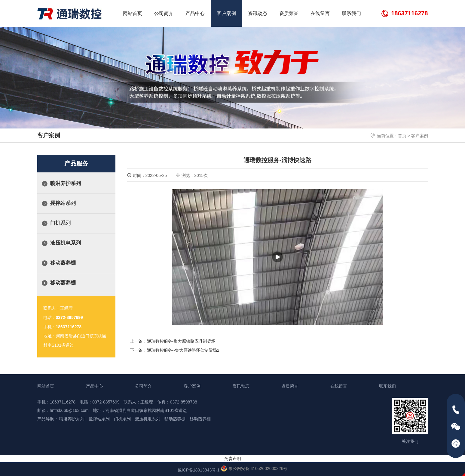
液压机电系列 (66, 243)
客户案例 (226, 13)
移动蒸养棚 (63, 263)
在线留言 (320, 13)
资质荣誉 (289, 13)
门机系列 (60, 223)
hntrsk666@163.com (69, 410)
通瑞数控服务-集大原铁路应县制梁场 (181, 341)
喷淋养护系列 (66, 183)
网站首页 (133, 13)
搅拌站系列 (63, 203)
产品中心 (195, 13)
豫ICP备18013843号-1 (199, 470)
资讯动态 (258, 13)
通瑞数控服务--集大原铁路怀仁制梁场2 (183, 350)
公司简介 (164, 13)
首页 (402, 136)
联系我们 (351, 13)
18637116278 (409, 13)
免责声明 (233, 459)
